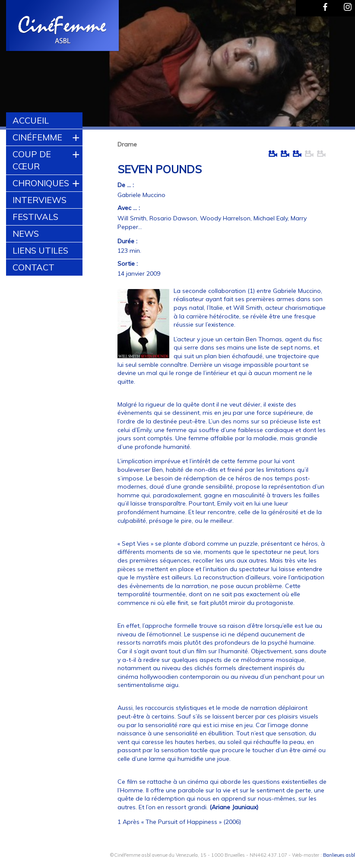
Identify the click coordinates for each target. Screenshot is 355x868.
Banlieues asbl (339, 855)
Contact (33, 267)
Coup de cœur (32, 160)
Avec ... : (129, 208)
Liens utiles (40, 250)
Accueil (31, 120)
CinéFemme (37, 137)
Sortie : (128, 264)
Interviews (40, 200)
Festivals (35, 217)
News (26, 234)
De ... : (126, 185)
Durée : (127, 241)
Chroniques (41, 183)
